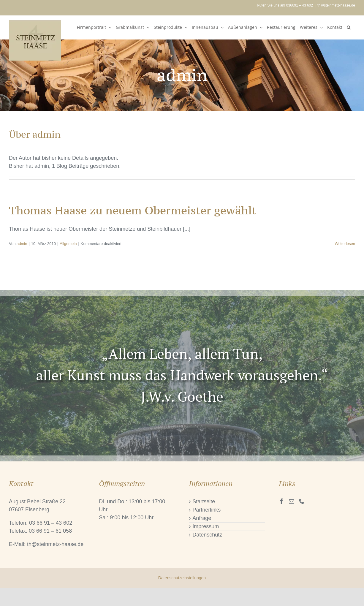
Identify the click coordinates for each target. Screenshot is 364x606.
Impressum (206, 526)
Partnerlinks (206, 510)
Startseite (204, 501)
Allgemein (68, 244)
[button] (349, 27)
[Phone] (302, 501)
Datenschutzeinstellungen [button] (182, 578)
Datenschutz (207, 535)
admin (22, 244)
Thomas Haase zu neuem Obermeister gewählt (133, 210)
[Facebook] (281, 501)
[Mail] (292, 501)
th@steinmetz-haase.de (336, 5)
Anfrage (202, 518)
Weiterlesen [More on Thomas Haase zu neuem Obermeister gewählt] (345, 244)
